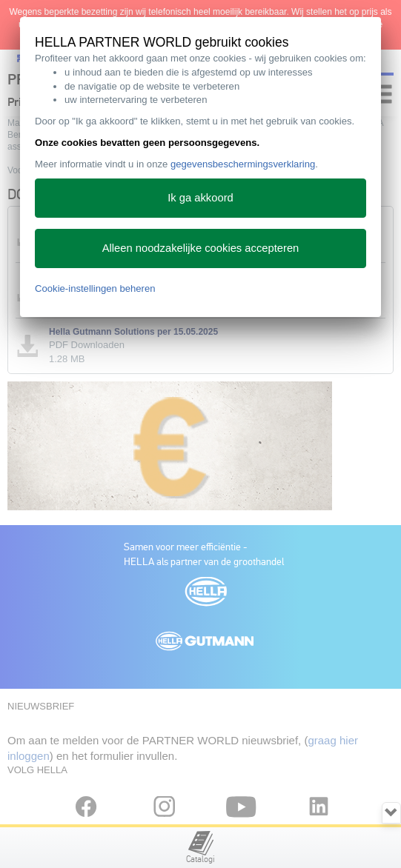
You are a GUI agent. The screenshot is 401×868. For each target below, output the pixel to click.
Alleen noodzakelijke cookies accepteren (201, 248)
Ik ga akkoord (201, 198)
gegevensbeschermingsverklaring (243, 164)
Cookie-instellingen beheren (95, 288)
